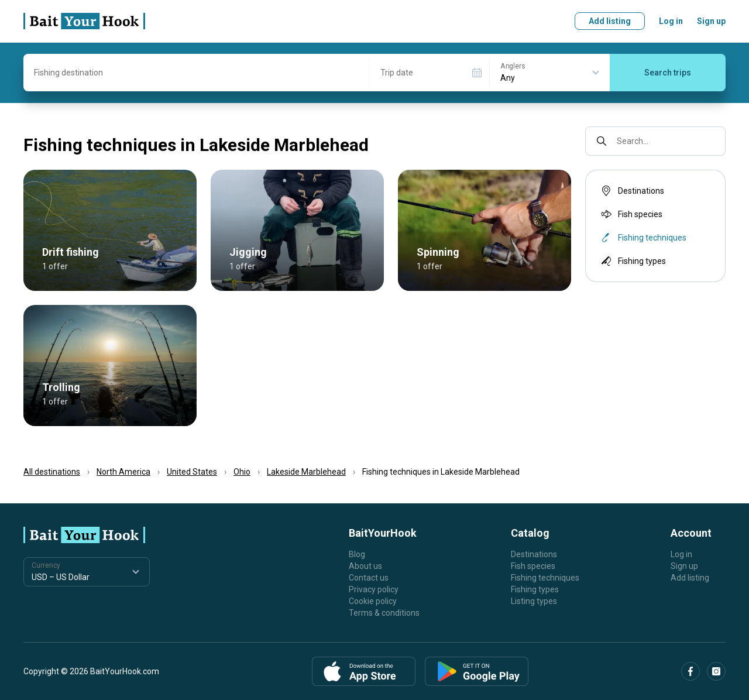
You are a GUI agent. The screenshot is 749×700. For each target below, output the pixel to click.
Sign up (711, 21)
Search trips (668, 73)
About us (365, 566)
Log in (671, 21)
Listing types (534, 601)
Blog (357, 554)
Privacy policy (374, 589)
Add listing (610, 21)
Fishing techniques (545, 578)
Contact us (369, 578)
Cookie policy (373, 601)
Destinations (632, 191)
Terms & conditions (384, 613)
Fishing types (633, 261)
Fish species (631, 214)
